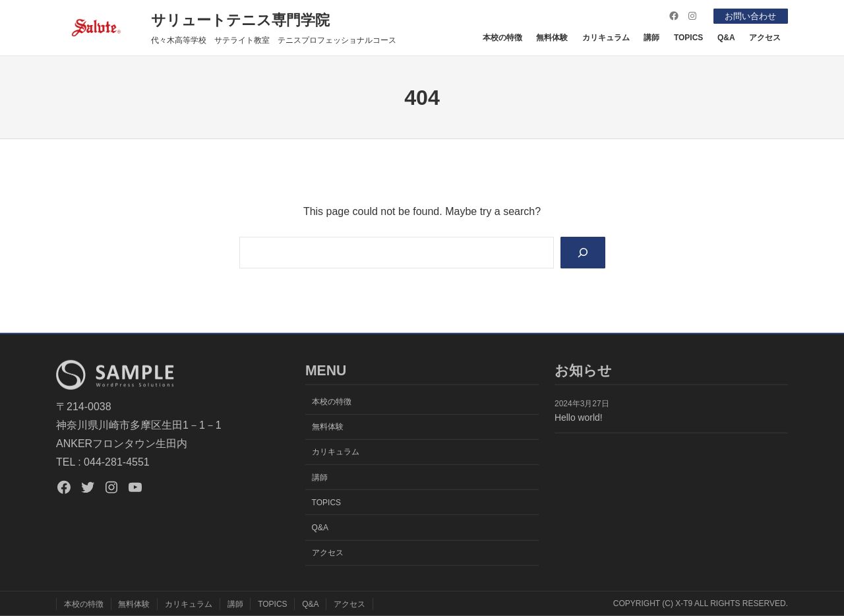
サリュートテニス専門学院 (240, 20)
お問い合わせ (748, 16)
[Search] (582, 253)
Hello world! (579, 417)
